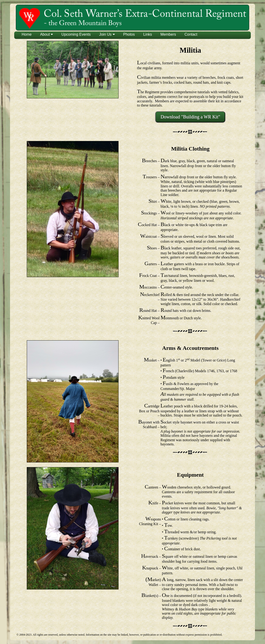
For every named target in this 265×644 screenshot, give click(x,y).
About (46, 34)
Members (168, 34)
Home (27, 34)
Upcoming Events (76, 34)
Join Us (107, 34)
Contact (191, 34)
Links (148, 34)
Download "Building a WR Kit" (190, 117)
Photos (129, 34)
